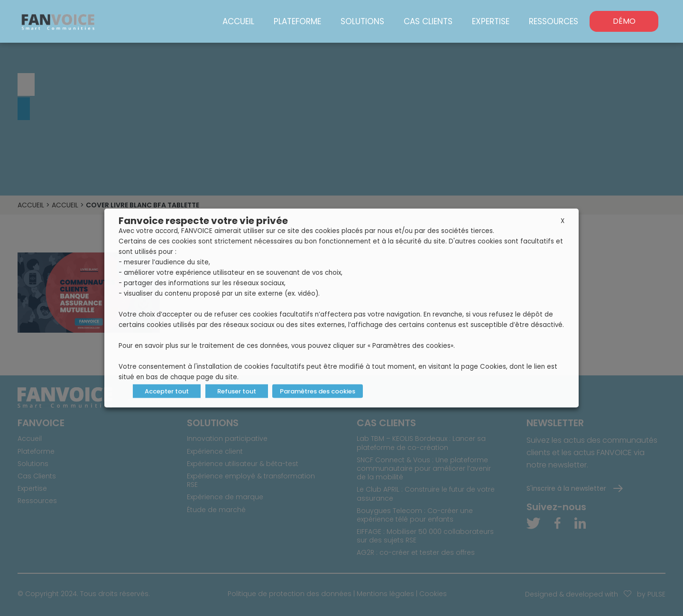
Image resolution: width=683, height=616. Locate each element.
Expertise (491, 21)
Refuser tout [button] (237, 391)
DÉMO (624, 21)
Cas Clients (428, 21)
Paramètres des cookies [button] (318, 391)
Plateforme (297, 21)
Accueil (238, 21)
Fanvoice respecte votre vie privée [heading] (203, 221)
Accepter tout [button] (167, 391)
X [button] (563, 221)
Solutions (362, 21)
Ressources (554, 21)
